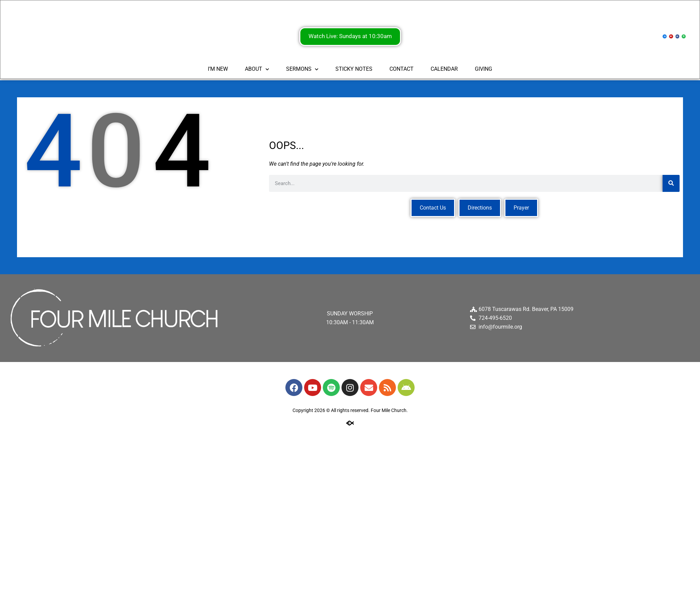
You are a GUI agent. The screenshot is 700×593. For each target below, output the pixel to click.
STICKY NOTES (354, 70)
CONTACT (402, 70)
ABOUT (257, 70)
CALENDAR (444, 70)
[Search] (671, 183)
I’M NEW (218, 70)
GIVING (484, 70)
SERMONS (302, 70)
